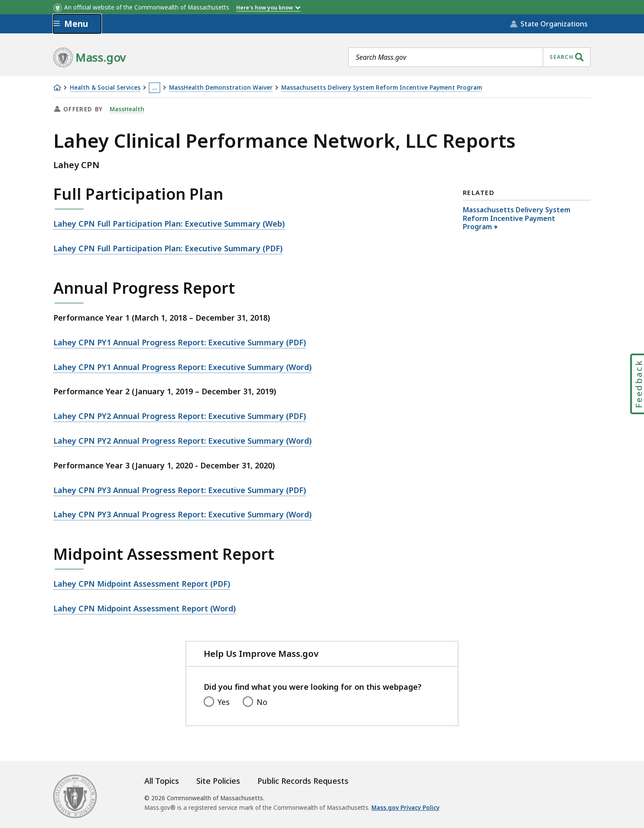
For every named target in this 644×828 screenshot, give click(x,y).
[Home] (57, 88)
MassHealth (127, 109)
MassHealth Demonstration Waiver (221, 88)
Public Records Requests (303, 781)
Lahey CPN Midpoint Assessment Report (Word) (145, 608)
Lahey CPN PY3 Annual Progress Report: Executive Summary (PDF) (180, 490)
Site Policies (218, 781)
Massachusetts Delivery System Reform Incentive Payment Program (382, 88)
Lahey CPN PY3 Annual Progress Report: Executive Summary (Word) (182, 514)
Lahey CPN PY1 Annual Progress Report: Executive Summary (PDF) (180, 342)
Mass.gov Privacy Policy (405, 808)
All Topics (162, 781)
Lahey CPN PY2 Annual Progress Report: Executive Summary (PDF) (180, 416)
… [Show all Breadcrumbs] (155, 88)
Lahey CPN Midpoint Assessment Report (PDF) (142, 584)
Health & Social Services (105, 88)
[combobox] (469, 57)
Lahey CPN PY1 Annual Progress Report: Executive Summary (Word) (182, 367)
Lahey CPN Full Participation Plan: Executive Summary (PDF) (168, 248)
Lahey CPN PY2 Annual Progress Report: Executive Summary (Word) (182, 441)
